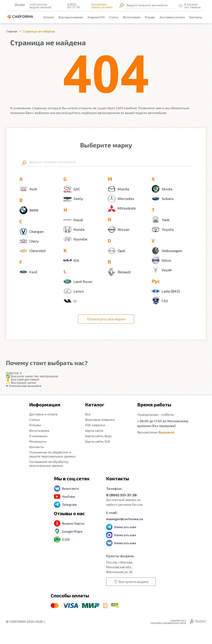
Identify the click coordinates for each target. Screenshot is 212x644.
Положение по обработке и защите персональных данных (52, 454)
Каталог (49, 17)
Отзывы (150, 17)
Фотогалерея (132, 17)
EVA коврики (95, 425)
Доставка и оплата (172, 17)
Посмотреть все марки (106, 319)
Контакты (196, 17)
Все (88, 414)
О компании (38, 436)
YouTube (69, 496)
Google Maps (72, 531)
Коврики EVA (96, 17)
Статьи (114, 17)
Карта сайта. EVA (98, 441)
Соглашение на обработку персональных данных (49, 463)
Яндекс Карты (73, 523)
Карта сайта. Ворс (99, 436)
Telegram (69, 504)
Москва (20, 5)
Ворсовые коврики (71, 17)
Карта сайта (94, 431)
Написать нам (125, 527)
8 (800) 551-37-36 (73, 6)
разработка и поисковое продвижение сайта (178, 622)
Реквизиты (38, 441)
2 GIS (66, 539)
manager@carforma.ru (124, 519)
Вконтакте (70, 488)
